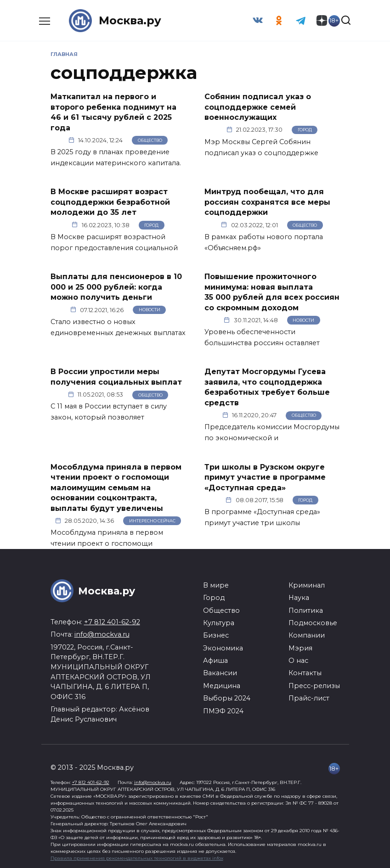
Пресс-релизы (314, 685)
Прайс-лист (309, 698)
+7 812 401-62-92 (112, 621)
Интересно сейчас (152, 520)
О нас (298, 660)
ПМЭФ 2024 (223, 710)
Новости (150, 310)
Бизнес (216, 635)
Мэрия (300, 647)
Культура (219, 622)
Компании (307, 635)
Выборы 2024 (227, 698)
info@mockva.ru (102, 634)
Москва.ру (130, 20)
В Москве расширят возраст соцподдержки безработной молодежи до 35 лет (110, 202)
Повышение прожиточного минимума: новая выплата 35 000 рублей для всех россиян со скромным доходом (272, 291)
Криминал (307, 584)
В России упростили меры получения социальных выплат (116, 376)
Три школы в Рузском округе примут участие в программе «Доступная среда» (265, 476)
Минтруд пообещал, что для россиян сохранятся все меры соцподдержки (267, 202)
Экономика (223, 647)
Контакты (305, 672)
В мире (216, 584)
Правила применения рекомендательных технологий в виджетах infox (137, 858)
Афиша (215, 660)
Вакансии (220, 672)
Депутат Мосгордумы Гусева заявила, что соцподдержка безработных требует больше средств (267, 386)
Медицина (222, 685)
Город (305, 130)
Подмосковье (313, 622)
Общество (150, 140)
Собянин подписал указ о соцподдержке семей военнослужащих (258, 107)
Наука (299, 597)
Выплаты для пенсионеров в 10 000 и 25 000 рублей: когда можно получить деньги (116, 286)
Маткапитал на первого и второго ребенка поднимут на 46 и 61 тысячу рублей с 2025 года (113, 112)
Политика (306, 610)
